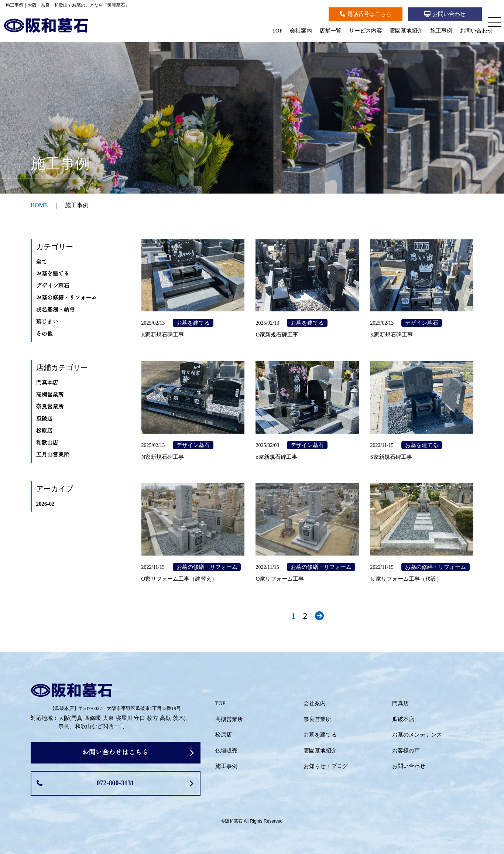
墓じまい (47, 322)
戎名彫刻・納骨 (56, 310)
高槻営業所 (50, 395)
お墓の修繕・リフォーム (67, 298)
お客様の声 (406, 751)
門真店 (400, 703)
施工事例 (441, 31)
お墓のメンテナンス (417, 735)
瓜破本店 (403, 719)
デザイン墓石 (53, 286)
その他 (44, 334)
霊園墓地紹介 (406, 31)
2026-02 (45, 504)
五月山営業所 (53, 455)
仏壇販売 (226, 751)
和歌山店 (47, 443)
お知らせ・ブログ (326, 766)
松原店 (44, 431)
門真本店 (47, 383)
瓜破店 (44, 419)
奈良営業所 (50, 407)
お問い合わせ (476, 31)
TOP (277, 31)
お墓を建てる (53, 274)
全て (42, 262)
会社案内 (301, 31)
